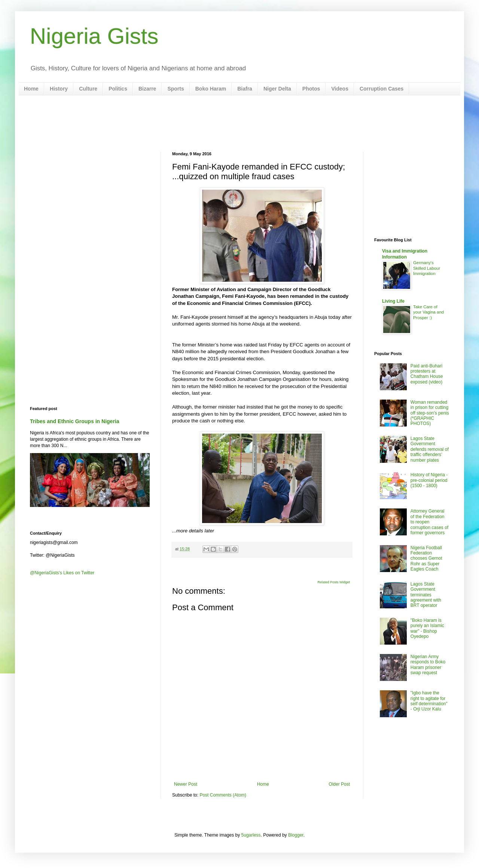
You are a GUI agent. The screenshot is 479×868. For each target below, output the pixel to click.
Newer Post (186, 784)
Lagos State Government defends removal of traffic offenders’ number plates (430, 449)
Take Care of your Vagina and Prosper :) (428, 312)
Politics (118, 89)
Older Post (339, 784)
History (59, 89)
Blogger (296, 835)
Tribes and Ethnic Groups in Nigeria (75, 421)
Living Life (393, 301)
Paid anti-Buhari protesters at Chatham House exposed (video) (427, 374)
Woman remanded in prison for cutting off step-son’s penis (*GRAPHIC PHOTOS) (430, 413)
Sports (176, 89)
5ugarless (251, 835)
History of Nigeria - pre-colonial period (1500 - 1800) (429, 480)
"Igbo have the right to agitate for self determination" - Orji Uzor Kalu (429, 701)
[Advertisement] (239, 123)
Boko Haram (211, 89)
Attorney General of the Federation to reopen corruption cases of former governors (429, 522)
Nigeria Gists (94, 36)
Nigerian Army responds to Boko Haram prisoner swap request (428, 665)
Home (31, 89)
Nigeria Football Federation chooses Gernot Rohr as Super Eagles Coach (426, 559)
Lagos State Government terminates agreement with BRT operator (426, 595)
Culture (88, 89)
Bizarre (147, 89)
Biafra (245, 89)
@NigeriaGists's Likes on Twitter (62, 573)
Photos (311, 89)
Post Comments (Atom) (223, 795)
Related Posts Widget (334, 582)
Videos (340, 89)
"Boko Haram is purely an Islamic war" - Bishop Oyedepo (427, 628)
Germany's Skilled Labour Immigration (427, 268)
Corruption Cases (382, 89)
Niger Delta (277, 89)
